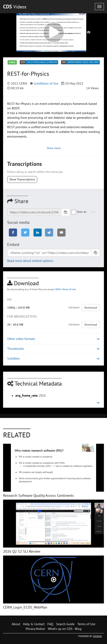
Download (91, 308)
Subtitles (53, 358)
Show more (54, 148)
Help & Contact (34, 624)
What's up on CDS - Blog (65, 629)
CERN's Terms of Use (65, 289)
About (16, 624)
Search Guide (65, 624)
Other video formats (53, 339)
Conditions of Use (46, 83)
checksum (74, 307)
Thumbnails (53, 349)
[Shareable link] (34, 212)
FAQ (50, 624)
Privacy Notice (35, 629)
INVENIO (97, 636)
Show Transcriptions (22, 179)
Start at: (79, 212)
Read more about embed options (30, 261)
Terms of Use (86, 624)
